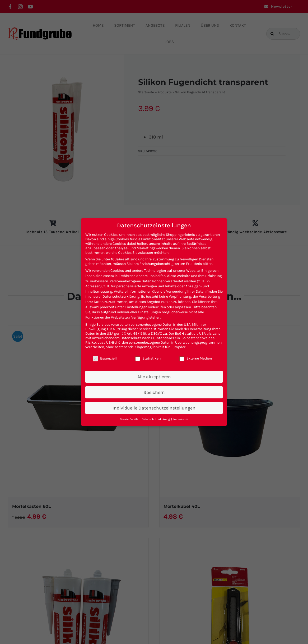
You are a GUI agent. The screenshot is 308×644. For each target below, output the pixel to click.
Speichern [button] (154, 392)
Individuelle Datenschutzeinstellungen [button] (154, 408)
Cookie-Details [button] (130, 419)
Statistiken (148, 358)
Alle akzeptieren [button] (154, 377)
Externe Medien (195, 358)
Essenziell (105, 358)
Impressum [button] (181, 419)
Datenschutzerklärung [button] (156, 419)
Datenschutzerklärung (121, 296)
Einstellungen (136, 307)
